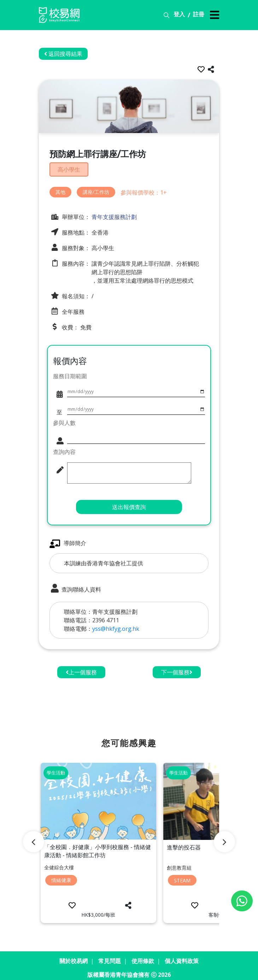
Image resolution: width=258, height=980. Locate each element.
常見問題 (110, 957)
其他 (60, 191)
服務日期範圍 (70, 375)
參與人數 (64, 422)
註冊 (199, 14)
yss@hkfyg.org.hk (116, 628)
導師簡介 (68, 543)
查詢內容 (64, 451)
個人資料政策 (182, 957)
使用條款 (143, 957)
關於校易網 (74, 957)
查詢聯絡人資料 (75, 588)
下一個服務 (177, 671)
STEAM (182, 878)
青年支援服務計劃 (113, 216)
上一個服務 (81, 671)
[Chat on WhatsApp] (242, 901)
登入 (179, 14)
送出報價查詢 (129, 506)
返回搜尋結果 (63, 54)
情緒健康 (61, 878)
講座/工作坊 (96, 191)
